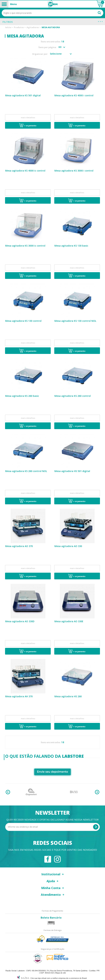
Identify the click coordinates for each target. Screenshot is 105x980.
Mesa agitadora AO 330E (69, 620)
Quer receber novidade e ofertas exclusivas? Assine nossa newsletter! (52, 818)
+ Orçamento (30, 126)
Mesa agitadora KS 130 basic (71, 245)
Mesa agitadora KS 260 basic (22, 395)
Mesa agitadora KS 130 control (23, 320)
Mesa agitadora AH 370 (19, 695)
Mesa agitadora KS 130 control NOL (75, 320)
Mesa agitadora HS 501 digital (72, 470)
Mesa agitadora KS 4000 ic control (25, 170)
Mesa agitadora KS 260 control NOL (26, 470)
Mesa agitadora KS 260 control (73, 395)
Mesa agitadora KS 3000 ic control (25, 245)
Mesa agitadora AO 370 (19, 545)
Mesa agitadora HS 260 (68, 695)
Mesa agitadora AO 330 (68, 545)
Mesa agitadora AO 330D (20, 620)
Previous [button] (8, 791)
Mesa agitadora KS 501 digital (23, 95)
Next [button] (97, 791)
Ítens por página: (47, 47)
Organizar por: (40, 54)
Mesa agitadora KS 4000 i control (74, 95)
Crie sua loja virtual (38, 977)
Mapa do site (61, 971)
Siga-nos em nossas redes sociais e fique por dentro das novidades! (53, 849)
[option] (31, 791)
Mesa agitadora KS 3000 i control (74, 170)
